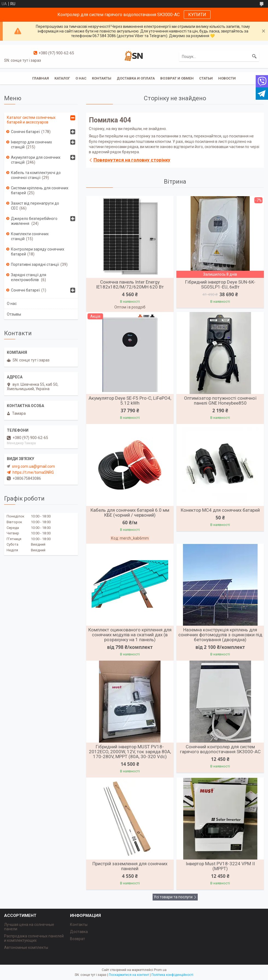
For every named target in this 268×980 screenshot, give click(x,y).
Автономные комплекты (26, 947)
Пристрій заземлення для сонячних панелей (130, 866)
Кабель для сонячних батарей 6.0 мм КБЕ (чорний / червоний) (130, 513)
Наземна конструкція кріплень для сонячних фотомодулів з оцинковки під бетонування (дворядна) (220, 635)
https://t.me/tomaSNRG (33, 472)
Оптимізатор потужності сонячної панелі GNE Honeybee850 (220, 401)
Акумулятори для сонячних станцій (36, 160)
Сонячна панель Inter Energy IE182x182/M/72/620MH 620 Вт (130, 284)
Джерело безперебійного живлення (34, 221)
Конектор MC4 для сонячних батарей (220, 510)
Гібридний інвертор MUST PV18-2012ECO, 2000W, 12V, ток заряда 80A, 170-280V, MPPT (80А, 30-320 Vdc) (130, 752)
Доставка (79, 932)
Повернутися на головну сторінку (132, 160)
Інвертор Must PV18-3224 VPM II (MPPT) (220, 866)
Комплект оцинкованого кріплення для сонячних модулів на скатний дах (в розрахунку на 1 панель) (130, 635)
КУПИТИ (197, 15)
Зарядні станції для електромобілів (29, 277)
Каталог (62, 78)
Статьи (206, 78)
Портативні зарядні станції (35, 264)
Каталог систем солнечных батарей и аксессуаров (31, 120)
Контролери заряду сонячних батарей (38, 252)
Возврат (78, 939)
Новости (227, 78)
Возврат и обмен (177, 78)
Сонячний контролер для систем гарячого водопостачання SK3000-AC (220, 749)
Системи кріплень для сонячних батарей (40, 190)
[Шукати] (254, 57)
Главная (41, 78)
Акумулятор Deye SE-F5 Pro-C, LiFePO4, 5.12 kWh (130, 401)
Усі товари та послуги (173, 897)
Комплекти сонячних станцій (30, 236)
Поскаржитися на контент (129, 975)
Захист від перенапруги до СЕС (35, 206)
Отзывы (14, 314)
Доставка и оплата (136, 78)
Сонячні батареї (25, 132)
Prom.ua (160, 970)
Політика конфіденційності (172, 975)
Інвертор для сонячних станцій (31, 145)
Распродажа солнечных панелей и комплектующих (34, 938)
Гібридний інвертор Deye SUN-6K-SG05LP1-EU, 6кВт (220, 284)
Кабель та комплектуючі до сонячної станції (36, 175)
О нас (81, 78)
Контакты (102, 78)
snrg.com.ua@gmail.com (33, 466)
